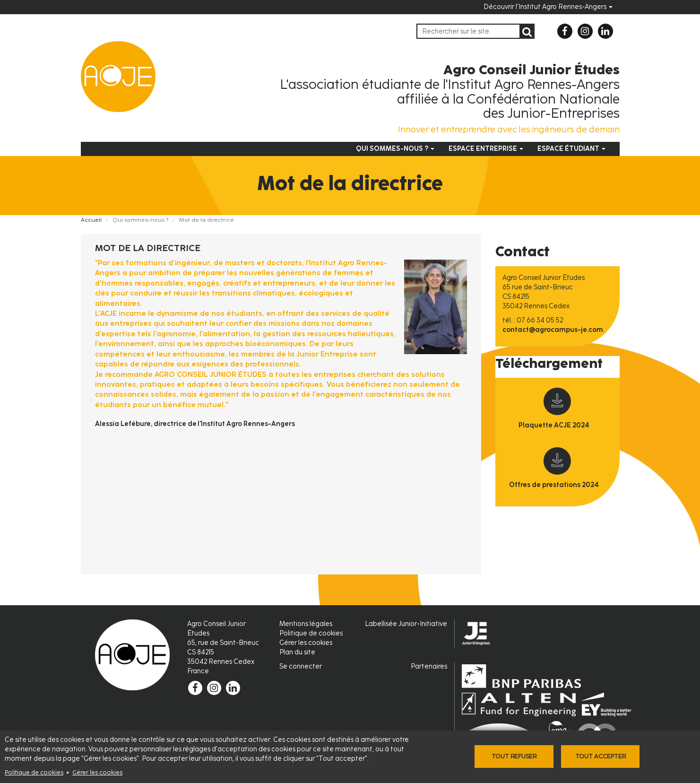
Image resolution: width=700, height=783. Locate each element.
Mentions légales (306, 624)
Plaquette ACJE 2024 (554, 425)
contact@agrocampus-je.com (553, 330)
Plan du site (297, 652)
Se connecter (301, 666)
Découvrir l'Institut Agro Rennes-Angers (548, 7)
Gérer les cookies (97, 772)
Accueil (91, 220)
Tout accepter (601, 756)
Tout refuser (514, 756)
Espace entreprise (486, 149)
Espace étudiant (571, 149)
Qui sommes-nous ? (395, 149)
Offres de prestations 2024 (554, 485)
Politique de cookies (34, 772)
